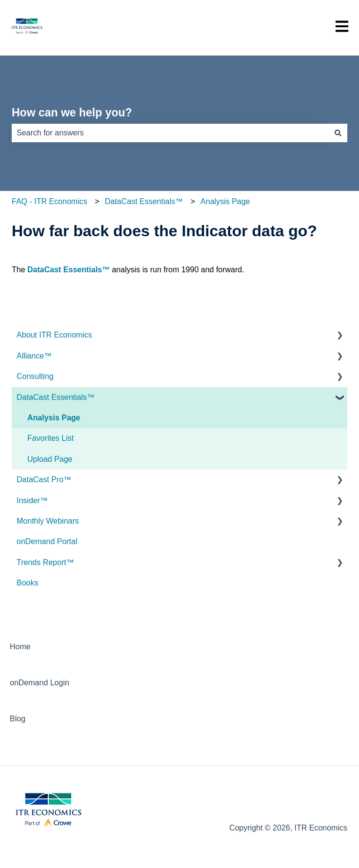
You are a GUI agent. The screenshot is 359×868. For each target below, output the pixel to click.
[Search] (338, 133)
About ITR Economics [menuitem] (54, 335)
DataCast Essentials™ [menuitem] (56, 397)
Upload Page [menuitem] (50, 459)
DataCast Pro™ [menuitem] (44, 480)
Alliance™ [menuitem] (34, 356)
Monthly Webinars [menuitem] (48, 521)
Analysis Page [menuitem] (54, 418)
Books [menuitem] (27, 583)
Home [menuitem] (20, 647)
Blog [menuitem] (18, 719)
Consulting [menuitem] (35, 376)
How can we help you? (72, 113)
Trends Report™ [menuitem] (45, 562)
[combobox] (170, 133)
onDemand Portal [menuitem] (47, 541)
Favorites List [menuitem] (50, 438)
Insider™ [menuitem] (32, 500)
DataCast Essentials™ (144, 201)
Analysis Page (225, 201)
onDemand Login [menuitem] (40, 683)
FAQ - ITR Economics (50, 201)
